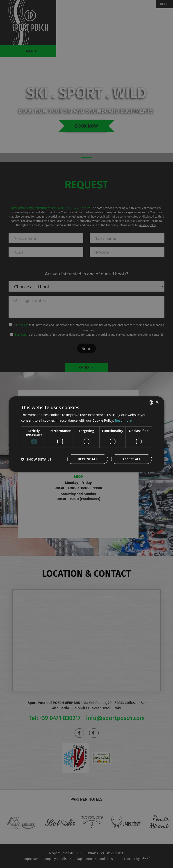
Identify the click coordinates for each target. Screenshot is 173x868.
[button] (36, 459)
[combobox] (151, 402)
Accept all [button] (131, 459)
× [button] (157, 402)
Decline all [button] (88, 459)
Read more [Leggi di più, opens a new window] (124, 420)
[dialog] (86, 434)
